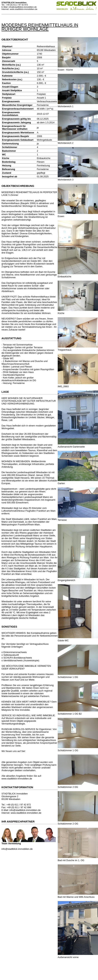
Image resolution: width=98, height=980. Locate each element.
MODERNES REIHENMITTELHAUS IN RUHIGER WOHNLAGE (40, 27)
